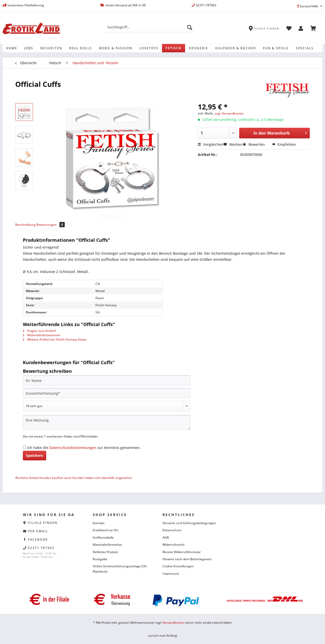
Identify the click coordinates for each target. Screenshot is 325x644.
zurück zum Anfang (163, 635)
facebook (38, 540)
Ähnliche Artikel (27, 478)
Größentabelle (103, 537)
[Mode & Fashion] (116, 48)
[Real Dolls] (81, 48)
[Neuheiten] (51, 48)
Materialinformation (107, 545)
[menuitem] (150, 30)
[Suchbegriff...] (150, 27)
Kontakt (99, 523)
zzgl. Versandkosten (229, 113)
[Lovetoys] (149, 48)
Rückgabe (100, 559)
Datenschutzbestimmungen (73, 448)
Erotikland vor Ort (106, 530)
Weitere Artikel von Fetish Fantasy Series (55, 339)
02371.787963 (41, 548)
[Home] (12, 48)
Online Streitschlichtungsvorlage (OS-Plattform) (120, 569)
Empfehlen (284, 144)
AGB (166, 537)
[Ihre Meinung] (107, 422)
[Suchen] (190, 27)
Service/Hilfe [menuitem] (308, 6)
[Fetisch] (174, 48)
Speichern (35, 455)
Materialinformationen (42, 335)
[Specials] (305, 48)
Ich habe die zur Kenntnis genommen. (84, 448)
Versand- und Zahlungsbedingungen (189, 523)
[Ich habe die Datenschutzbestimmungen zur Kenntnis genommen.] (25, 447)
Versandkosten (174, 623)
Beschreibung (25, 225)
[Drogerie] (198, 48)
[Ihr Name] (107, 380)
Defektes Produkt (105, 552)
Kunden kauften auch (55, 478)
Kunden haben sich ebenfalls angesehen (102, 478)
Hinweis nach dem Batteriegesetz (187, 559)
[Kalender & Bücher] (236, 48)
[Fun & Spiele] (276, 48)
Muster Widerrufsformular (182, 552)
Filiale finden (43, 523)
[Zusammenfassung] (107, 393)
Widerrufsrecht (174, 545)
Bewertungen (51, 225)
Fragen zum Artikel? (39, 331)
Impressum (171, 574)
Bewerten (254, 144)
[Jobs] (29, 48)
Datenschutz (172, 530)
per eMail (38, 531)
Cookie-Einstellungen (178, 566)
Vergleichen (211, 144)
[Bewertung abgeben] (107, 406)
